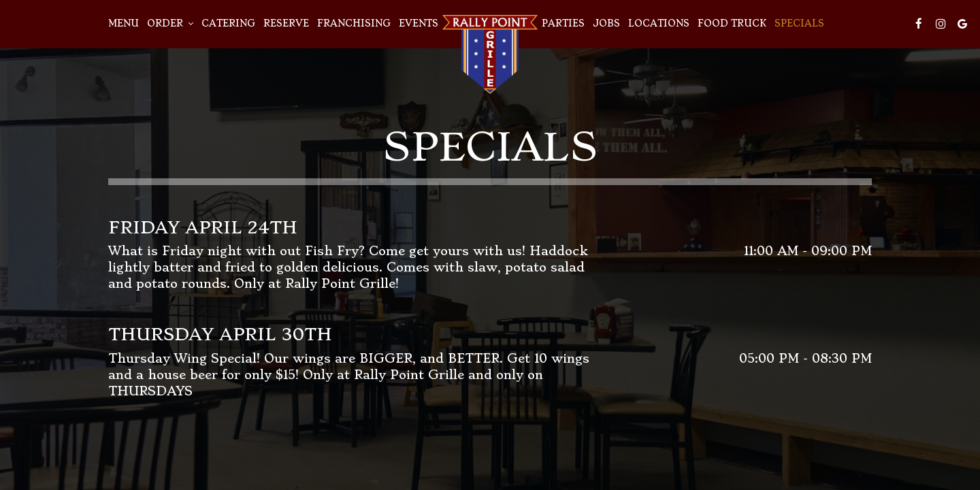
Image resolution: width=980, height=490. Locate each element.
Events (419, 23)
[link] (490, 54)
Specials (799, 23)
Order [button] (170, 23)
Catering (228, 23)
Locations (659, 23)
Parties (563, 23)
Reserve (286, 23)
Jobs (606, 23)
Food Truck (732, 23)
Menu (124, 23)
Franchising (354, 23)
